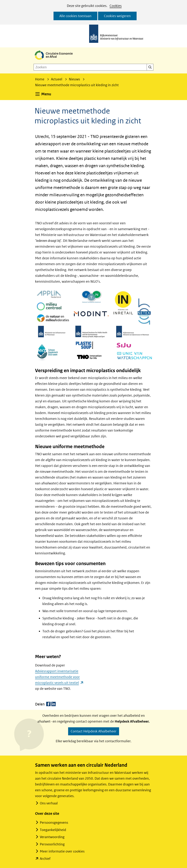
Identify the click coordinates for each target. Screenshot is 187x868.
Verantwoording (52, 837)
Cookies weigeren (117, 16)
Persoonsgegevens (54, 823)
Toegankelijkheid (53, 830)
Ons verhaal (49, 803)
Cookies (116, 6)
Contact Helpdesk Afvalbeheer (94, 731)
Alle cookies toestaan (75, 16)
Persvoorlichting (52, 844)
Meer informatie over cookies (62, 851)
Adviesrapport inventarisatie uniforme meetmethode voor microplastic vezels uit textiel (59, 677)
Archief (45, 859)
